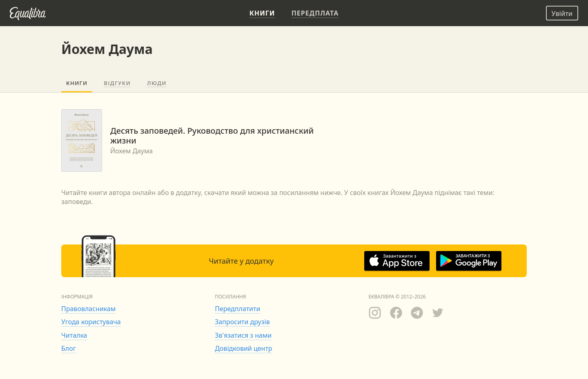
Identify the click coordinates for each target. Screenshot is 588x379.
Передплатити (237, 309)
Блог (69, 348)
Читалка (74, 335)
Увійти (562, 13)
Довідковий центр (243, 348)
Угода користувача (91, 322)
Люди (157, 83)
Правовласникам (88, 309)
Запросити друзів (242, 322)
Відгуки (117, 83)
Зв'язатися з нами (243, 335)
